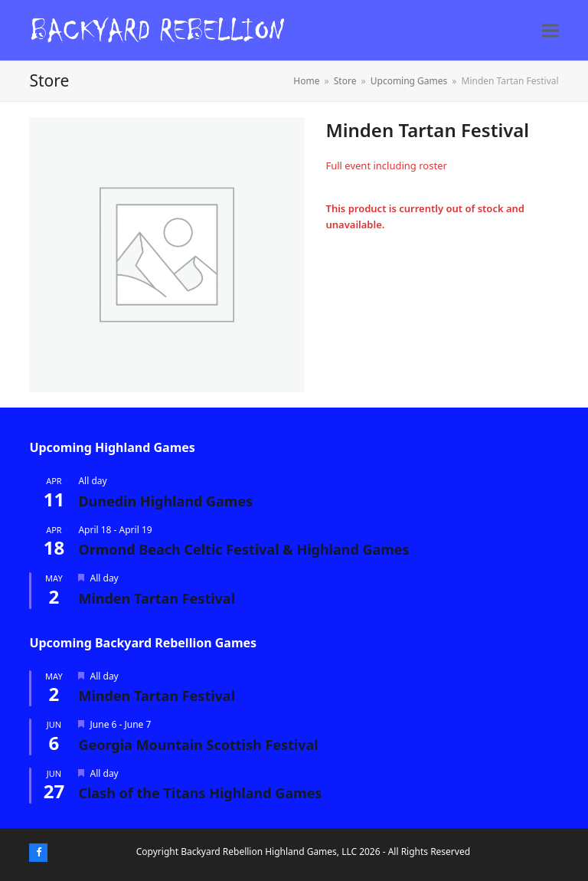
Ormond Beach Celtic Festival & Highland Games (243, 549)
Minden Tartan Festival (157, 598)
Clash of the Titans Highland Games (200, 793)
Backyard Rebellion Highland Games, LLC (269, 852)
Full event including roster (386, 165)
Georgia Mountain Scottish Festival (198, 745)
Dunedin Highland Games (165, 501)
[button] (550, 30)
